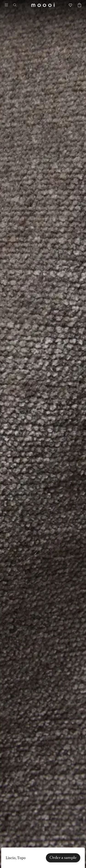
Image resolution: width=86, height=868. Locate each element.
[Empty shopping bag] (78, 5)
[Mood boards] (70, 5)
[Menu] (6, 5)
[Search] (17, 5)
